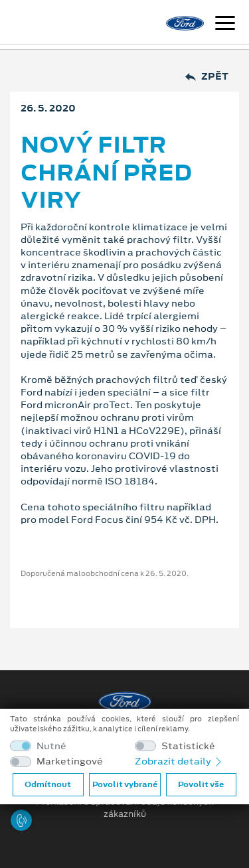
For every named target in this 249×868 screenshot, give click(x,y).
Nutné (51, 746)
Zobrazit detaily (179, 761)
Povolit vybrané (125, 784)
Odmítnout (48, 784)
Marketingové (70, 761)
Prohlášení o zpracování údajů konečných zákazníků (125, 808)
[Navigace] (225, 25)
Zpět (207, 77)
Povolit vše (201, 784)
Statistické (188, 746)
